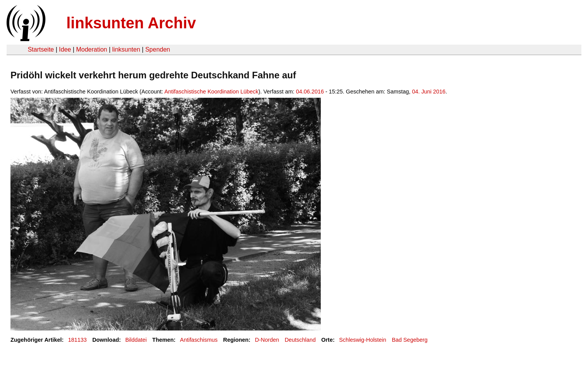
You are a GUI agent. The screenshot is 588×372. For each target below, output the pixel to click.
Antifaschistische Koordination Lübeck (211, 92)
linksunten (126, 49)
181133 (78, 340)
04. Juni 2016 (429, 92)
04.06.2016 (310, 92)
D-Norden (267, 340)
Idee (65, 49)
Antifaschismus (199, 340)
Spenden (157, 49)
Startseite (41, 49)
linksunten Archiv (131, 23)
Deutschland (300, 340)
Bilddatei (136, 340)
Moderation (92, 49)
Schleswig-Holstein (363, 340)
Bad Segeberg (410, 340)
